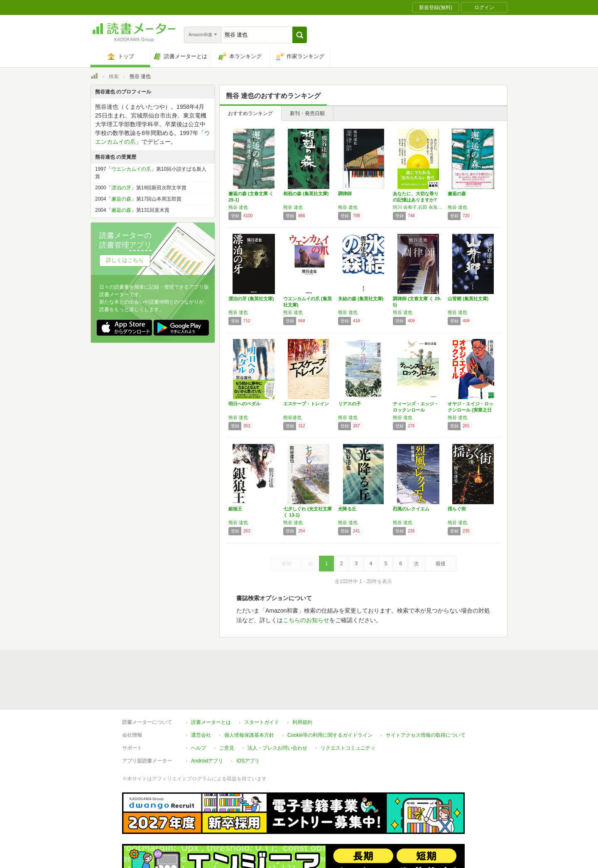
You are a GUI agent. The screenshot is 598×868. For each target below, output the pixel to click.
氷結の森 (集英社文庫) (361, 299)
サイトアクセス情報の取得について (426, 697)
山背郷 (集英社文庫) (468, 299)
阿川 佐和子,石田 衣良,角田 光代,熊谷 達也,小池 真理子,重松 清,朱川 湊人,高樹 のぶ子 (418, 207)
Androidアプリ (207, 723)
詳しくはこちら (125, 260)
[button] (300, 35)
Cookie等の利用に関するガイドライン (330, 697)
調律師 (345, 194)
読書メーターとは (211, 684)
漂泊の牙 (121, 188)
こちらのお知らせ (306, 620)
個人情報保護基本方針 (249, 697)
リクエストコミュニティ (348, 710)
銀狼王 (235, 509)
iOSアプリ (248, 723)
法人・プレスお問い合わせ (277, 710)
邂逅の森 (457, 194)
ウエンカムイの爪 (131, 169)
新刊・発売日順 (307, 113)
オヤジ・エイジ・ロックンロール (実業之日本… (471, 410)
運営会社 (201, 697)
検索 (114, 76)
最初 (287, 564)
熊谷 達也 (238, 207)
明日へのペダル (244, 404)
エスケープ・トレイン (306, 404)
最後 (441, 564)
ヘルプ (199, 710)
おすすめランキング (250, 113)
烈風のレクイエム (411, 509)
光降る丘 (347, 509)
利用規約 (302, 684)
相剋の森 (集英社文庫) (306, 194)
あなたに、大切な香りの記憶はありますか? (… (416, 200)
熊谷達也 (292, 417)
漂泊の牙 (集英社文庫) (251, 299)
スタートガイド (262, 684)
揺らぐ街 (457, 509)
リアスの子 (349, 404)
